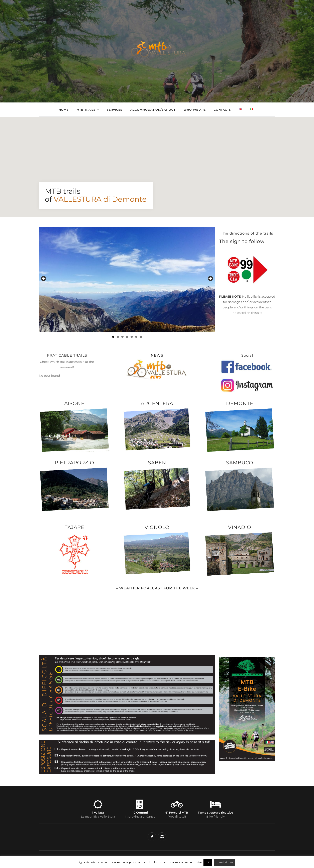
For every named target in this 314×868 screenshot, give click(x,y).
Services (115, 110)
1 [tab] (113, 337)
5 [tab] (132, 337)
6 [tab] (136, 337)
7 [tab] (141, 337)
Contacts (222, 110)
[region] (127, 280)
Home (64, 110)
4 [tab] (127, 337)
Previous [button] (44, 279)
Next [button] (210, 279)
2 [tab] (118, 337)
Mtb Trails (86, 110)
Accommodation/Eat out (153, 110)
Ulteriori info (225, 862)
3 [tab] (122, 337)
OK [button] (208, 862)
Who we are (195, 110)
